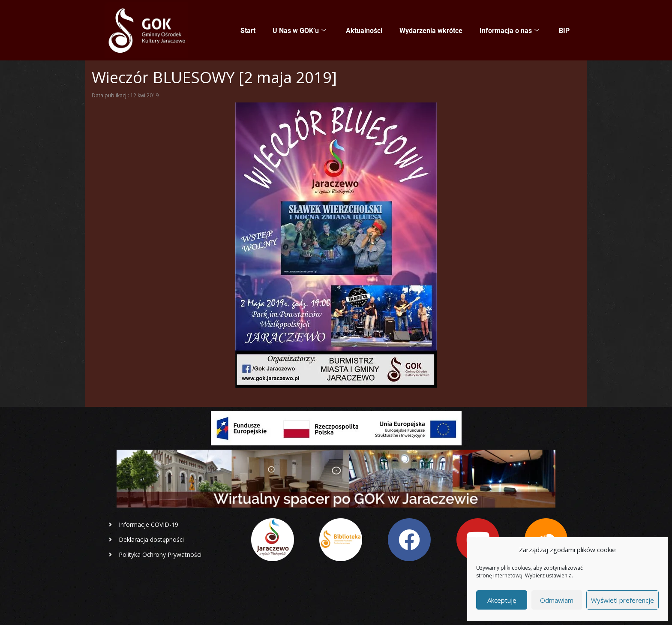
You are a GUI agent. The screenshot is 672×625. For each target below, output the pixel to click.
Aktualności (364, 31)
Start (248, 31)
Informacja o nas (509, 31)
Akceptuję (502, 600)
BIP (564, 31)
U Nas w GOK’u (299, 31)
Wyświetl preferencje (622, 600)
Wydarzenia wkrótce (431, 31)
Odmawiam (557, 600)
